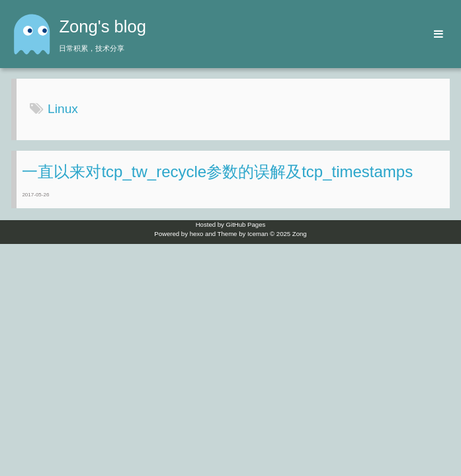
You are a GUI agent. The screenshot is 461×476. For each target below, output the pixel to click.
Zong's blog (103, 26)
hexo (197, 234)
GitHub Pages (246, 224)
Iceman (258, 234)
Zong (300, 234)
